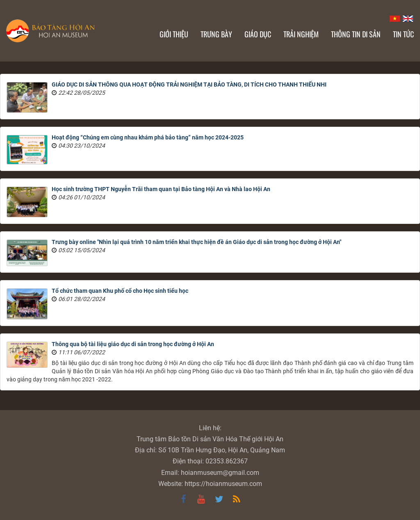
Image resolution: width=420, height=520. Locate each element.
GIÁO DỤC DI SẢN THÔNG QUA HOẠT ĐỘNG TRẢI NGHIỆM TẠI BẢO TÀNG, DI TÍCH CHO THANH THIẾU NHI (189, 84)
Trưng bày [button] (216, 34)
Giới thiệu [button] (174, 34)
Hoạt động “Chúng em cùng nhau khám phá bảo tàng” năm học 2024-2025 (148, 137)
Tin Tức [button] (403, 34)
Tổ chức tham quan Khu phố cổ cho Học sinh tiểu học (120, 291)
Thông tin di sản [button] (356, 34)
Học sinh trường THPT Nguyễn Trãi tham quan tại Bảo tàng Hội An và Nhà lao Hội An (161, 189)
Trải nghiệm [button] (301, 34)
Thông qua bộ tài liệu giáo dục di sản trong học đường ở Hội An (133, 344)
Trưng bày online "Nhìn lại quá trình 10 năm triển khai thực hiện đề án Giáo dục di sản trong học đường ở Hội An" (196, 242)
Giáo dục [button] (258, 34)
